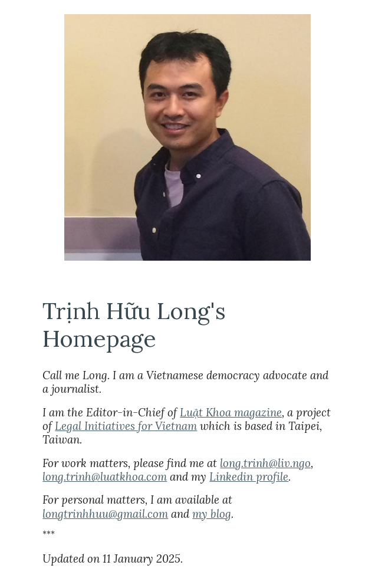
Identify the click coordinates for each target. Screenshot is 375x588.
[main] (187, 325)
